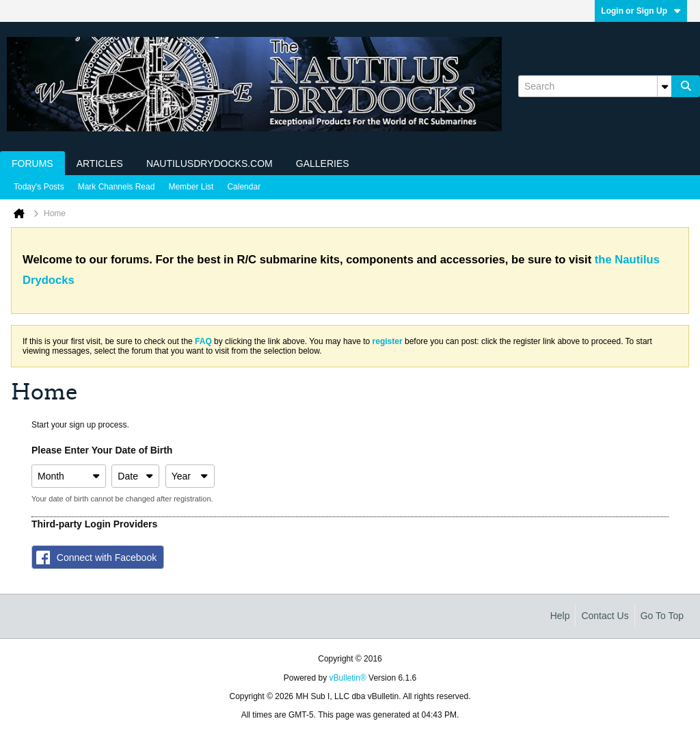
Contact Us (605, 616)
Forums (32, 163)
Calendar (244, 187)
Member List (191, 187)
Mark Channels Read (117, 187)
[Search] (595, 86)
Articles (100, 163)
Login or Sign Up (641, 11)
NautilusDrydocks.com (210, 163)
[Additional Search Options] (664, 86)
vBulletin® (348, 678)
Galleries (323, 163)
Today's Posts (39, 187)
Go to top (662, 616)
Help (560, 616)
